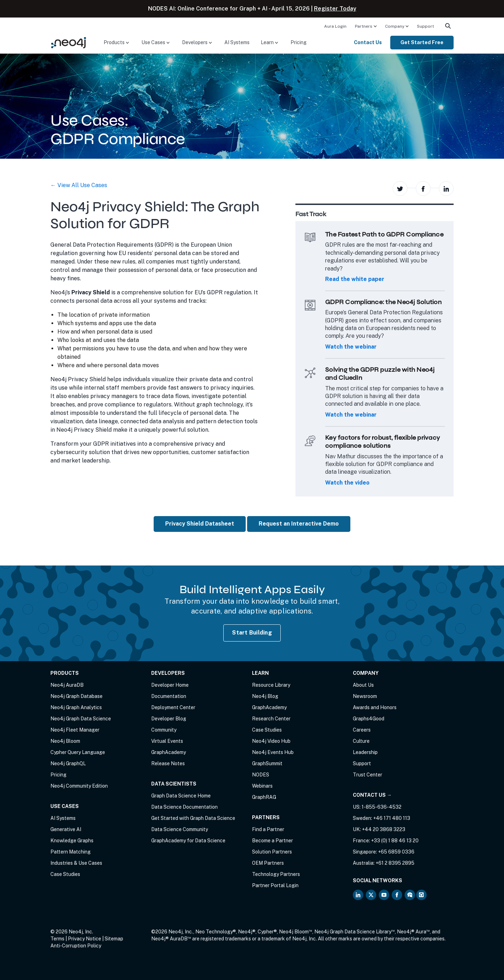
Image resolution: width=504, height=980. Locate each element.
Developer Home (170, 685)
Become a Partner (272, 841)
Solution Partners (272, 852)
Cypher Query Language (78, 752)
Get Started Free (422, 42)
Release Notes (168, 763)
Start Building (252, 633)
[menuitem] (335, 26)
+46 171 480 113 (392, 818)
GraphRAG (264, 797)
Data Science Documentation (184, 807)
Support (425, 26)
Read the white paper (355, 279)
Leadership (365, 752)
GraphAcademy (169, 752)
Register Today (335, 9)
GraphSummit (267, 763)
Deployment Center (173, 707)
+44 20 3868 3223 (384, 829)
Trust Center (367, 775)
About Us (363, 685)
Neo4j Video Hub (271, 741)
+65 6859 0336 (396, 852)
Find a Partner (268, 829)
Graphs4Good (369, 719)
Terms (57, 939)
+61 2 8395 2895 (395, 863)
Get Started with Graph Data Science (193, 818)
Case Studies (65, 874)
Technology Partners (276, 874)
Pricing (299, 42)
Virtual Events (167, 741)
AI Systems (237, 42)
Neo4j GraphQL (68, 763)
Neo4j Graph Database (76, 696)
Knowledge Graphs (72, 841)
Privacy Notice (85, 939)
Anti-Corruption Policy (76, 946)
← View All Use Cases (79, 185)
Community (164, 730)
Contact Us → (372, 795)
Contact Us (368, 42)
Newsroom (365, 696)
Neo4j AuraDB (67, 685)
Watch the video (347, 483)
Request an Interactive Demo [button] (299, 524)
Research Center (271, 719)
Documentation (169, 696)
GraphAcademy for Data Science (188, 841)
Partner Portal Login (275, 885)
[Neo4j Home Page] (69, 42)
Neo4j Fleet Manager (75, 730)
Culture (361, 741)
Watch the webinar (351, 347)
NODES (261, 775)
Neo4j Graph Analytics (76, 707)
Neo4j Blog (265, 696)
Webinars (262, 786)
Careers (362, 730)
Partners (364, 26)
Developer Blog (169, 719)
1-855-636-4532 (381, 807)
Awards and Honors (375, 707)
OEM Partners (268, 863)
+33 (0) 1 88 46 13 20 (395, 841)
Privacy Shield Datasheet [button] (200, 524)
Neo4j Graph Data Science (81, 719)
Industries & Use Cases (76, 863)
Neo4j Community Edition (79, 786)
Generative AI (66, 829)
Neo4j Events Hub (273, 752)
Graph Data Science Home (181, 796)
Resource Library (271, 685)
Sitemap (114, 939)
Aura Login (335, 26)
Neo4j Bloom (65, 741)
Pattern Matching (71, 852)
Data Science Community (180, 829)
